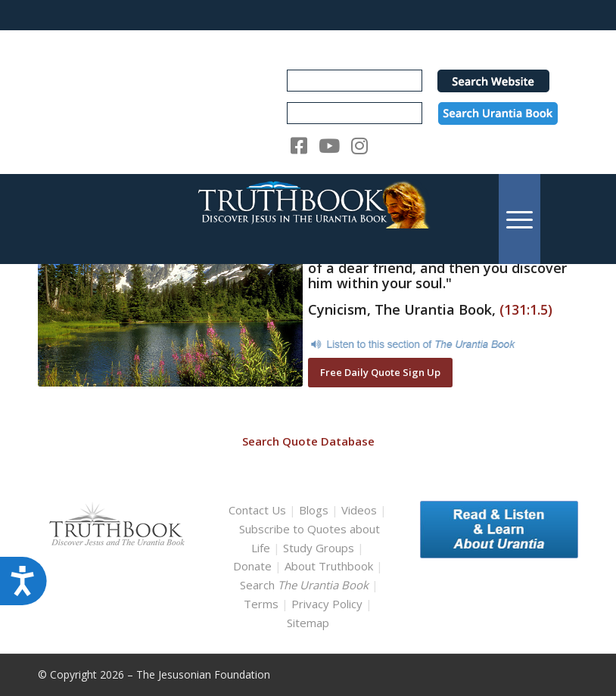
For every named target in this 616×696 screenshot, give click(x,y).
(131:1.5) (526, 309)
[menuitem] (520, 219)
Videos (359, 510)
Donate (252, 566)
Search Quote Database (308, 441)
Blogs (314, 510)
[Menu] (520, 219)
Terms (261, 604)
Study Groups (320, 548)
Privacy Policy (327, 604)
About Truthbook (329, 566)
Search (306, 585)
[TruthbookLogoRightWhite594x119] (308, 219)
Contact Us (257, 510)
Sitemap (308, 623)
